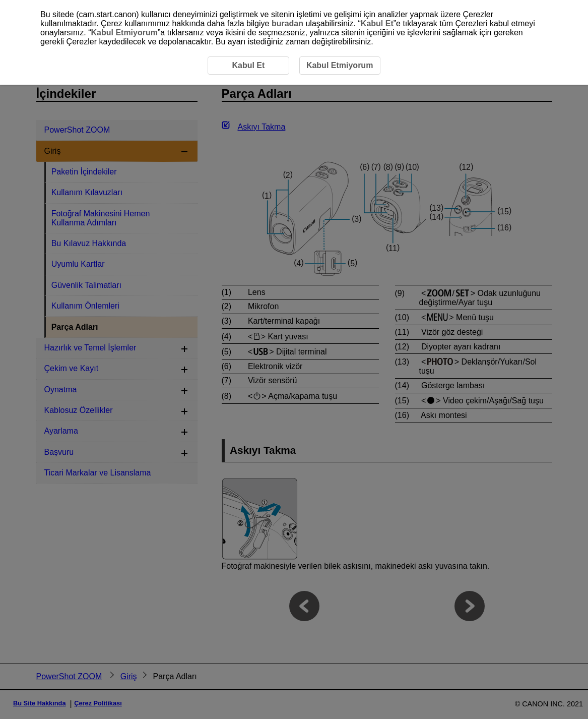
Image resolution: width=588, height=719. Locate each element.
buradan (287, 23)
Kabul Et (377, 23)
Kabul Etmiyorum (124, 33)
